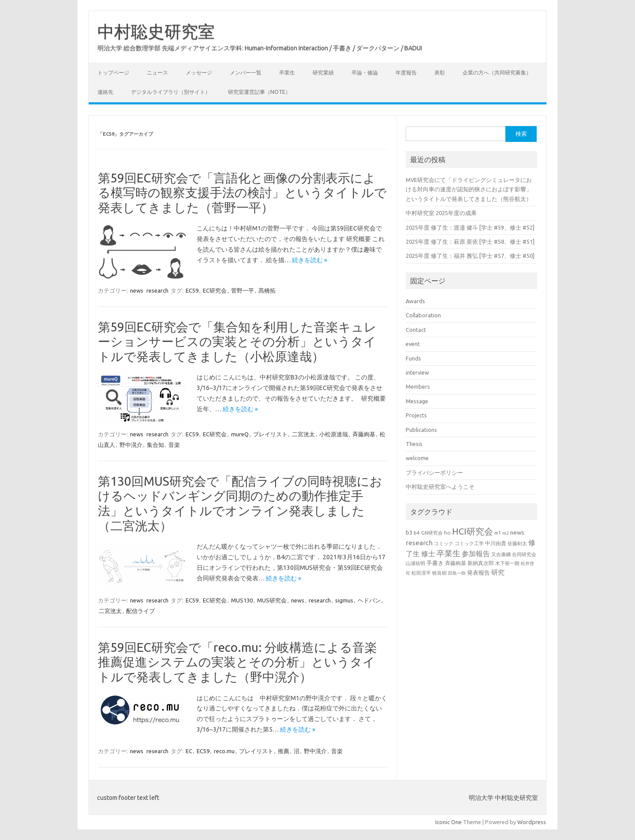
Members (418, 387)
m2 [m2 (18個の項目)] (506, 533)
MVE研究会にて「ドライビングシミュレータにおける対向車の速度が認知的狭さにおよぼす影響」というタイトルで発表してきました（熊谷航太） (469, 189)
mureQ (240, 434)
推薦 (284, 751)
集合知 (155, 445)
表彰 (440, 72)
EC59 (192, 290)
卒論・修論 (365, 72)
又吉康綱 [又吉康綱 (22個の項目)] (501, 554)
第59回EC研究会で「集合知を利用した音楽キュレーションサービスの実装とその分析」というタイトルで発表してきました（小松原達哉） (237, 342)
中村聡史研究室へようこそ (440, 487)
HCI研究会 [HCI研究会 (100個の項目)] (473, 531)
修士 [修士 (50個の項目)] (428, 554)
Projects (416, 415)
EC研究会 (215, 290)
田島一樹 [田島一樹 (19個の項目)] (457, 573)
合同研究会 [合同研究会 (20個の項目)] (524, 554)
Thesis (414, 444)
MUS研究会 (272, 600)
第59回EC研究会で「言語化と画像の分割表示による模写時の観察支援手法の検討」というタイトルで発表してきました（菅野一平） (242, 193)
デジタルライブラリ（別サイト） (171, 92)
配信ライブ (140, 611)
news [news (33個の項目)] (517, 532)
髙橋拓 (267, 290)
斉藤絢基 (364, 434)
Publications (421, 430)
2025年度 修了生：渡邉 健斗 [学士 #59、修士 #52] (470, 227)
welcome (417, 458)
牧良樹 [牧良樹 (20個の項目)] (439, 573)
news (137, 290)
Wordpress (532, 822)
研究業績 (323, 72)
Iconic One (448, 822)
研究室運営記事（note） (259, 92)
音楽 (174, 445)
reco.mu (224, 751)
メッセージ (199, 72)
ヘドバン (369, 600)
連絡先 (105, 92)
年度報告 (406, 72)
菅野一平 (243, 290)
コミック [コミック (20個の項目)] (444, 543)
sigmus (344, 600)
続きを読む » (310, 260)
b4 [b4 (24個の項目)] (417, 533)
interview (417, 372)
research (157, 290)
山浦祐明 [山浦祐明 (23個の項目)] (415, 563)
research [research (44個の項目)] (419, 543)
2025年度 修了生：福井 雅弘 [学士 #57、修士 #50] (470, 256)
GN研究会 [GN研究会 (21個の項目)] (432, 533)
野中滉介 (131, 445)
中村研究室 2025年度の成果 (441, 213)
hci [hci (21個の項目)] (447, 533)
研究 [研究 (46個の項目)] (498, 572)
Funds (413, 358)
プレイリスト (270, 434)
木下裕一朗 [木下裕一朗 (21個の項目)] (507, 563)
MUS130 (242, 600)
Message (417, 401)
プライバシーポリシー (434, 472)
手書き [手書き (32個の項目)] (435, 563)
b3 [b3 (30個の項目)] (409, 532)
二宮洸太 (303, 434)
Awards (415, 301)
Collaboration (423, 315)
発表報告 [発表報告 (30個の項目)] (478, 572)
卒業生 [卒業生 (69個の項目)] (448, 553)
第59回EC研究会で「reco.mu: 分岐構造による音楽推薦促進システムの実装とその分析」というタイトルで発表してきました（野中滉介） (237, 662)
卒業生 (287, 72)
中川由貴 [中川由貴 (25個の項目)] (496, 543)
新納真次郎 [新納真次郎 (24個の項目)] (481, 563)
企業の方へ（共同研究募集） (497, 72)
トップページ (113, 72)
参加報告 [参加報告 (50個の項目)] (476, 554)
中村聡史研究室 (156, 31)
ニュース (157, 72)
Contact (416, 330)
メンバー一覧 (246, 72)
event (413, 344)
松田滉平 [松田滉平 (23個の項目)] (421, 573)
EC (189, 751)
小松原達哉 (334, 434)
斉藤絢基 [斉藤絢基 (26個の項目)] (456, 563)
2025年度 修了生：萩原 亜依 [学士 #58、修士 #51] (470, 242)
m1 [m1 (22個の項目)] (498, 533)
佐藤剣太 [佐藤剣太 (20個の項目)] (517, 543)
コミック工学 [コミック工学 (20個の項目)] (469, 543)
